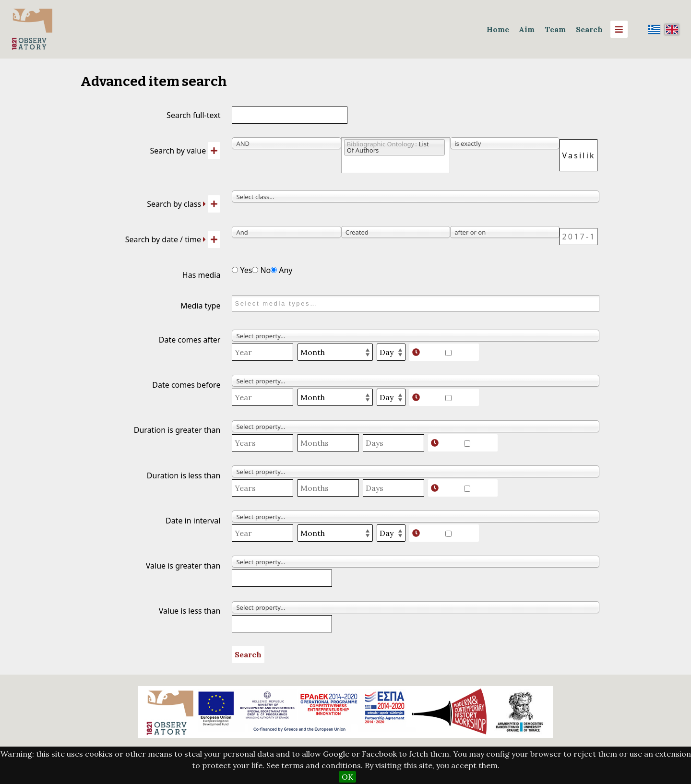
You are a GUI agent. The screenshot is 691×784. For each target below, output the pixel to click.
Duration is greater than (177, 430)
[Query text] (579, 155)
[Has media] (235, 270)
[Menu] (619, 29)
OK (347, 777)
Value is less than (190, 611)
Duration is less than (184, 475)
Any (281, 270)
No (261, 270)
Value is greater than (183, 566)
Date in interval (193, 521)
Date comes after (190, 340)
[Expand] (204, 204)
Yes (242, 270)
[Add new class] (214, 204)
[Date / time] (579, 237)
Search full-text (193, 115)
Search (589, 29)
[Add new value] (214, 151)
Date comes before (186, 385)
